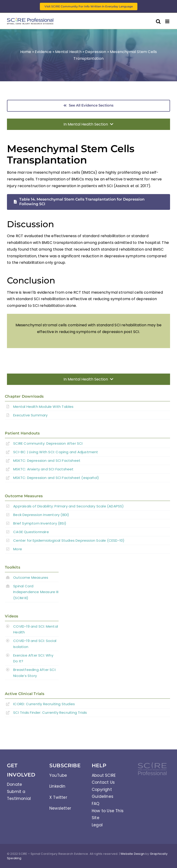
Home (26, 52)
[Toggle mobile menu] (168, 21)
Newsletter (60, 808)
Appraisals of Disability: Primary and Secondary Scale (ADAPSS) (68, 506)
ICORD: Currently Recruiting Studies (44, 704)
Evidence (43, 52)
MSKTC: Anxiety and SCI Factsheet (43, 469)
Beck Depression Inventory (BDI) (41, 515)
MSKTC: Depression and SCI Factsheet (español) (56, 478)
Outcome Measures (31, 577)
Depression (96, 52)
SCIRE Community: (48, 443)
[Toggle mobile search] (158, 21)
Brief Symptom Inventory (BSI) (40, 523)
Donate (14, 784)
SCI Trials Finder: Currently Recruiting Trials (50, 712)
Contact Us (103, 782)
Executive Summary (30, 415)
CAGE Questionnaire (31, 532)
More (18, 549)
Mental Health (68, 52)
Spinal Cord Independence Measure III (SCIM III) (36, 592)
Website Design (133, 854)
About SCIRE (104, 775)
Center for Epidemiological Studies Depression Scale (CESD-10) (69, 540)
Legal (97, 825)
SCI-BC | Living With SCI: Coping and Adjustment (56, 452)
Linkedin (57, 786)
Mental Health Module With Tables (43, 407)
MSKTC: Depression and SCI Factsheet (47, 461)
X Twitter (58, 797)
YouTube (58, 775)
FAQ (96, 804)
